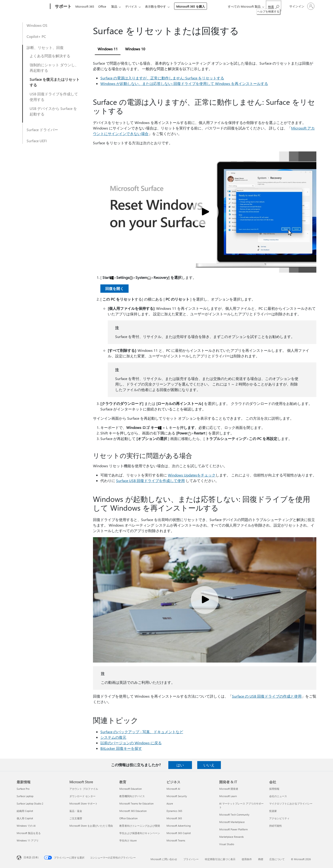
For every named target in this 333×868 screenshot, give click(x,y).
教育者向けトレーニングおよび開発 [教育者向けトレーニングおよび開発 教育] (140, 826)
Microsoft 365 (85, 6)
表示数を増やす (159, 6)
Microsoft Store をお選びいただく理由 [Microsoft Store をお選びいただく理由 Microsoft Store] (91, 826)
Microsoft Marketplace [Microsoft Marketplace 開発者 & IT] (232, 822)
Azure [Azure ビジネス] (170, 803)
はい (180, 765)
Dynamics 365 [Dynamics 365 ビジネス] (174, 811)
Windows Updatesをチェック (192, 475)
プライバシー (191, 859)
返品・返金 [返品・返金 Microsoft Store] (76, 811)
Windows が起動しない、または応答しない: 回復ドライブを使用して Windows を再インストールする (184, 83)
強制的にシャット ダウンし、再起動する (54, 68)
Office (103, 6)
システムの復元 (113, 737)
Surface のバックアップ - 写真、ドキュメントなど (142, 732)
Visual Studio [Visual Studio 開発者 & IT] (227, 844)
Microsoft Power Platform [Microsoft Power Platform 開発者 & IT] (233, 829)
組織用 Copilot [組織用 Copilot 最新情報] (25, 811)
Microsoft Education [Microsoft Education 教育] (131, 789)
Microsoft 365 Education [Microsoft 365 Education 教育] (133, 811)
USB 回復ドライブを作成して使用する (54, 97)
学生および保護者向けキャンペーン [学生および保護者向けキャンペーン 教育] (140, 833)
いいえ (209, 765)
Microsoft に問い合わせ (164, 859)
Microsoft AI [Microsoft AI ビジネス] (173, 789)
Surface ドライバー (42, 130)
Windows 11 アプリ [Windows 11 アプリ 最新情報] (28, 840)
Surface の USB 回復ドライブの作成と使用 (267, 696)
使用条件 (247, 859)
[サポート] (63, 6)
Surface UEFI (37, 141)
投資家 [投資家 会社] (273, 811)
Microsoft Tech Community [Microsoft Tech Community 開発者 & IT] (234, 815)
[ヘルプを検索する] (274, 6)
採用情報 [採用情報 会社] (274, 789)
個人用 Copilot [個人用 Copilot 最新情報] (25, 818)
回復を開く (114, 288)
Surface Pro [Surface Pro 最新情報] (23, 789)
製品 (116, 6)
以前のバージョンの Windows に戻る (131, 743)
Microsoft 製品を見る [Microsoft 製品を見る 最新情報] (29, 833)
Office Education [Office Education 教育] (128, 818)
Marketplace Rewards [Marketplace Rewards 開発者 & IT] (231, 837)
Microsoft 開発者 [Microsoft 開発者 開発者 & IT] (229, 789)
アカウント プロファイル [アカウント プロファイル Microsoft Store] (84, 789)
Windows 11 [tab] (108, 49)
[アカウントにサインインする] (301, 6)
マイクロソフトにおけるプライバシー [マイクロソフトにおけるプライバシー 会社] (291, 803)
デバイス (134, 6)
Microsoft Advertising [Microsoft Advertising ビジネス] (179, 826)
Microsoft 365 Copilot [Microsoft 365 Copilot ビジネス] (179, 833)
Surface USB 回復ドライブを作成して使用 (150, 481)
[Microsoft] (32, 6)
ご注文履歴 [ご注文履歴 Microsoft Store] (76, 818)
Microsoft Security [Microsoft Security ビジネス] (177, 796)
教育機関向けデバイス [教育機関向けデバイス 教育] (132, 796)
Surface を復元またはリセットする (55, 82)
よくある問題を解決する (50, 56)
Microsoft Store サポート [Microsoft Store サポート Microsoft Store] (83, 803)
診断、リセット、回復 (45, 47)
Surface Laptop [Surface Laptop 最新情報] (25, 796)
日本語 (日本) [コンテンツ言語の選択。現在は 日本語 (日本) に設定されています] (31, 857)
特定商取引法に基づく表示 (220, 859)
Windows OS (37, 25)
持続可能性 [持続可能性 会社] (276, 826)
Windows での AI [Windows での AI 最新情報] (26, 826)
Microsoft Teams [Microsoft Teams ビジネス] (176, 840)
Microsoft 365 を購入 (194, 6)
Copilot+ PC (36, 36)
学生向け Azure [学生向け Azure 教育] (128, 840)
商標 (261, 859)
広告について (277, 859)
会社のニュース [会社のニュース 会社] (278, 796)
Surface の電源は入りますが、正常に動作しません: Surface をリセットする (162, 78)
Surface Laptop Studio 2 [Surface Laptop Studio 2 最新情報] (30, 803)
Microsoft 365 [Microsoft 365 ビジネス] (174, 818)
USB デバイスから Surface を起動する (53, 111)
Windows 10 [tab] (135, 49)
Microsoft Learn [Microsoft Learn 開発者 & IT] (228, 796)
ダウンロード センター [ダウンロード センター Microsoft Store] (82, 796)
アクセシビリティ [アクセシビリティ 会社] (279, 818)
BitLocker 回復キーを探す (121, 748)
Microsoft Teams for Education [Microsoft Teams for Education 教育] (136, 803)
